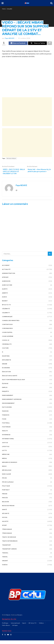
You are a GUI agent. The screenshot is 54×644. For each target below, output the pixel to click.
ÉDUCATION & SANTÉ (10, 379)
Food (4, 423)
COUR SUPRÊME (8, 340)
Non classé (7, 478)
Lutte (4, 454)
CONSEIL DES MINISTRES (11, 324)
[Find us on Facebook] (3, 638)
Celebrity (6, 316)
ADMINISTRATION (9, 277)
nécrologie (7, 474)
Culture (5, 352)
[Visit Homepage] (27, 3)
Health (5, 434)
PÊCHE (4, 482)
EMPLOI (5, 391)
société (5, 525)
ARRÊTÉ (5, 297)
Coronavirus (7, 332)
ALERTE (5, 293)
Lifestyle (6, 450)
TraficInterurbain (10, 545)
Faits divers (7, 411)
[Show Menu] (3, 3)
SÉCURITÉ (6, 517)
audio (4, 300)
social (5, 521)
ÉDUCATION (6, 375)
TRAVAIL (5, 557)
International (8, 442)
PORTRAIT (6, 493)
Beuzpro (20, 618)
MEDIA (4, 462)
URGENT (5, 564)
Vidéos (5, 568)
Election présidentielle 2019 (13, 383)
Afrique (5, 281)
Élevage (5, 387)
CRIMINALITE (7, 348)
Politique (6, 489)
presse (5, 497)
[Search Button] (51, 3)
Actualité (10, 9)
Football (6, 426)
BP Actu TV (6, 308)
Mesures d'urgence (10, 466)
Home (4, 9)
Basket (5, 304)
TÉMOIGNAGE (7, 537)
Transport (7, 549)
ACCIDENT (6, 269)
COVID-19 (6, 344)
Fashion (5, 415)
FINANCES (6, 419)
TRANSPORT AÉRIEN (9, 552)
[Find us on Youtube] (8, 638)
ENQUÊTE (5, 395)
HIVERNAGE (6, 438)
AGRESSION (6, 285)
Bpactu (8, 618)
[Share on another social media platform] (50, 43)
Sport (5, 529)
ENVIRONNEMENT (8, 407)
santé (4, 513)
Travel (5, 560)
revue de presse (8, 509)
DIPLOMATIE (7, 363)
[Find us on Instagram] (11, 638)
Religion (5, 505)
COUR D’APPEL (7, 336)
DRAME (5, 367)
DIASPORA (6, 360)
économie (6, 371)
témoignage (7, 533)
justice (5, 446)
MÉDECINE (6, 458)
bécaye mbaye (11, 159)
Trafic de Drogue (9, 541)
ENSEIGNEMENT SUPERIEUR (12, 403)
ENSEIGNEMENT (8, 399)
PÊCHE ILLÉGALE (8, 486)
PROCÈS (5, 501)
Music (4, 470)
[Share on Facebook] (18, 43)
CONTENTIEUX (7, 328)
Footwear (6, 430)
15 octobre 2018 (24, 38)
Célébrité (6, 312)
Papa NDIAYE (10, 38)
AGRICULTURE (7, 289)
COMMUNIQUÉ (7, 320)
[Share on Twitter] (37, 43)
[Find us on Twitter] (5, 638)
